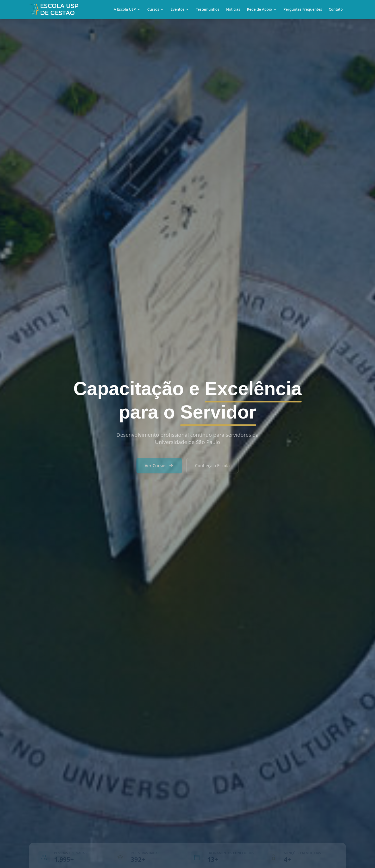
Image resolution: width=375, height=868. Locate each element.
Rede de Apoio (262, 9)
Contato (336, 9)
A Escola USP (127, 9)
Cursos (156, 9)
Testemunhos (208, 9)
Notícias (233, 9)
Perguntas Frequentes (303, 9)
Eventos (180, 9)
